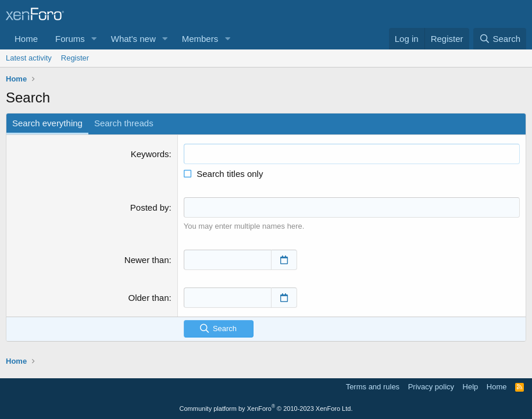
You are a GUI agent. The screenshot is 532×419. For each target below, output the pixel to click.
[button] (94, 39)
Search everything (47, 123)
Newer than (147, 259)
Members (200, 39)
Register (75, 58)
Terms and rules (373, 387)
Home (26, 39)
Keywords (150, 154)
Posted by (150, 207)
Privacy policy (431, 387)
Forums (70, 39)
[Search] (500, 39)
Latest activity (29, 58)
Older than (148, 297)
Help (471, 387)
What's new (133, 39)
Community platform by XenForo (266, 409)
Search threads (124, 123)
